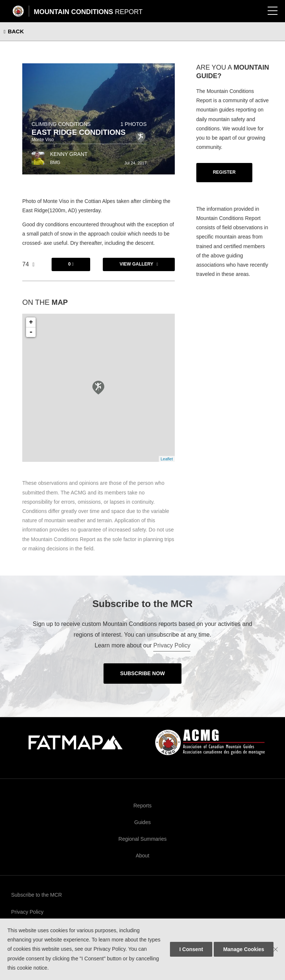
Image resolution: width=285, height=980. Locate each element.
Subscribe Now (143, 673)
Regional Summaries (142, 839)
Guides (142, 822)
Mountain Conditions (88, 12)
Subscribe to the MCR (37, 895)
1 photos (133, 124)
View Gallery (136, 264)
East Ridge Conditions (78, 132)
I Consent (191, 949)
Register (224, 172)
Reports (142, 806)
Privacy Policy (172, 645)
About (143, 856)
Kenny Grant (69, 154)
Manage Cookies (243, 949)
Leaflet (167, 459)
